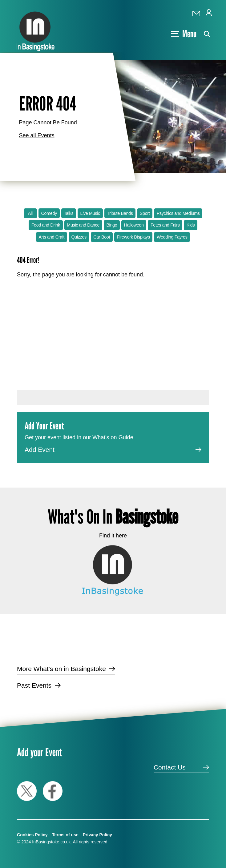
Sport (145, 213)
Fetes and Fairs (165, 225)
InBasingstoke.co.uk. (52, 842)
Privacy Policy (97, 835)
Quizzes (79, 237)
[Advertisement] (113, 332)
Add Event (40, 450)
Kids (191, 225)
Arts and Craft (51, 237)
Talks (69, 213)
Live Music (90, 213)
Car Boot (102, 237)
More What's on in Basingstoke (61, 669)
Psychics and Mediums (178, 213)
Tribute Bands (120, 213)
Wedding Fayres (172, 237)
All (30, 213)
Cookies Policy (32, 835)
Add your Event (39, 752)
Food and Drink (46, 225)
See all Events (37, 135)
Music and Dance (83, 225)
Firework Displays (133, 237)
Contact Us (170, 767)
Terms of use (65, 835)
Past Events (34, 685)
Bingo (112, 225)
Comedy (49, 213)
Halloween (134, 225)
